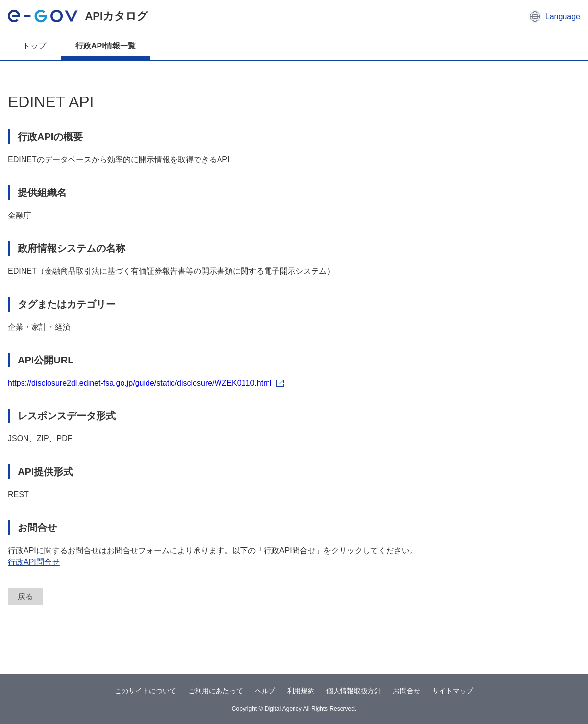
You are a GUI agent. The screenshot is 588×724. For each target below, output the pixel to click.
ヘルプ (265, 691)
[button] (554, 16)
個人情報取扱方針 (354, 691)
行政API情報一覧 (106, 46)
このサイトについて (146, 691)
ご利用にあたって (216, 691)
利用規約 (301, 691)
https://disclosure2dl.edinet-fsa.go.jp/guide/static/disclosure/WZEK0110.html (146, 383)
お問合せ (407, 691)
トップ (34, 46)
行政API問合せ (34, 562)
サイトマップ (453, 691)
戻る (25, 596)
